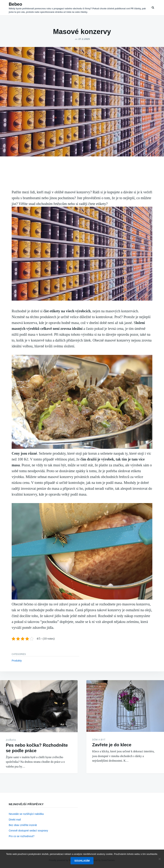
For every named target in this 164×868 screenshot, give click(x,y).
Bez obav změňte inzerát (23, 825)
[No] (159, 859)
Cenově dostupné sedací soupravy (28, 831)
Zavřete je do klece (112, 745)
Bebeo (15, 4)
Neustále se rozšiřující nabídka (26, 814)
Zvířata (11, 740)
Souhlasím (82, 861)
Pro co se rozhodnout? (22, 836)
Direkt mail (15, 820)
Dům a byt (99, 740)
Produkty (17, 661)
